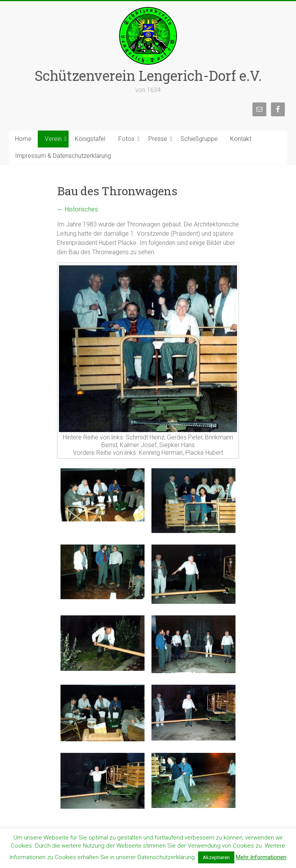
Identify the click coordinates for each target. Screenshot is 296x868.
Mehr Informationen (261, 857)
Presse (158, 139)
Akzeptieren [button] (216, 857)
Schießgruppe (199, 139)
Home (23, 139)
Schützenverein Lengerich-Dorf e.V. (148, 75)
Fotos (126, 139)
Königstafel (90, 139)
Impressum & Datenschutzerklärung (63, 156)
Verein (53, 139)
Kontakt (241, 139)
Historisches (77, 209)
